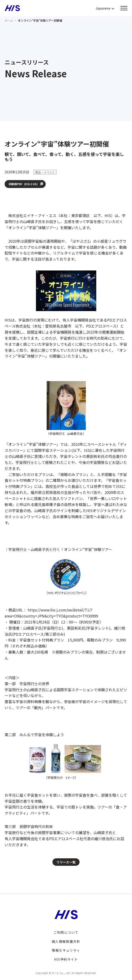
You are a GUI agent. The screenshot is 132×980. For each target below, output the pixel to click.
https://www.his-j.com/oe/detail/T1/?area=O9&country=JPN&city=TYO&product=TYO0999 (51, 613)
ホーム (9, 20)
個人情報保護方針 (66, 941)
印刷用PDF (23, 184)
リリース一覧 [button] (66, 862)
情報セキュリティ (66, 950)
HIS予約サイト (66, 959)
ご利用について (66, 932)
